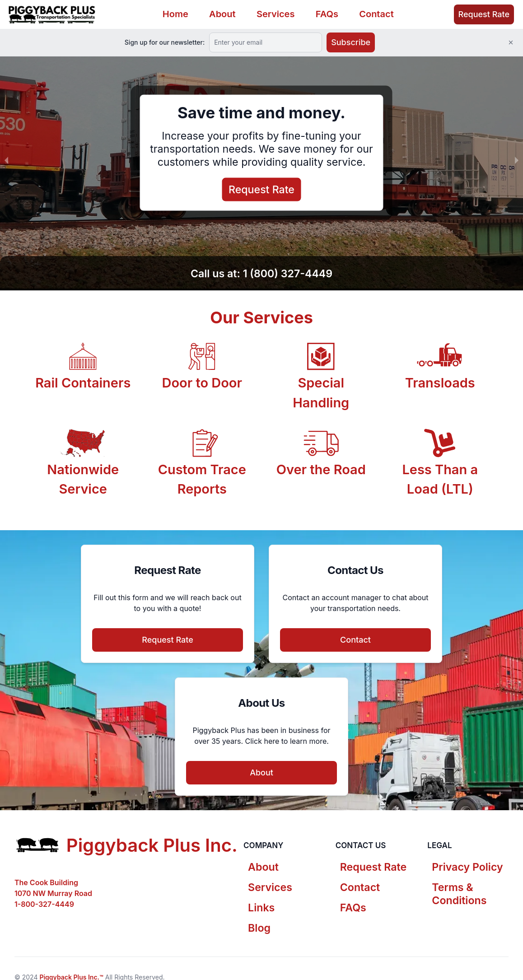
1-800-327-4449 (44, 904)
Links (261, 908)
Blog (259, 928)
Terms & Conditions (459, 894)
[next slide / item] (517, 160)
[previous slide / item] (6, 160)
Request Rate (484, 14)
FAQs (327, 14)
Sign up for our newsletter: (165, 42)
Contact (376, 14)
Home (175, 14)
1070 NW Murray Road (53, 893)
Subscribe (351, 42)
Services (276, 14)
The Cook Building (46, 882)
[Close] (511, 42)
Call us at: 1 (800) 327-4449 (261, 274)
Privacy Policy (467, 867)
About (222, 14)
